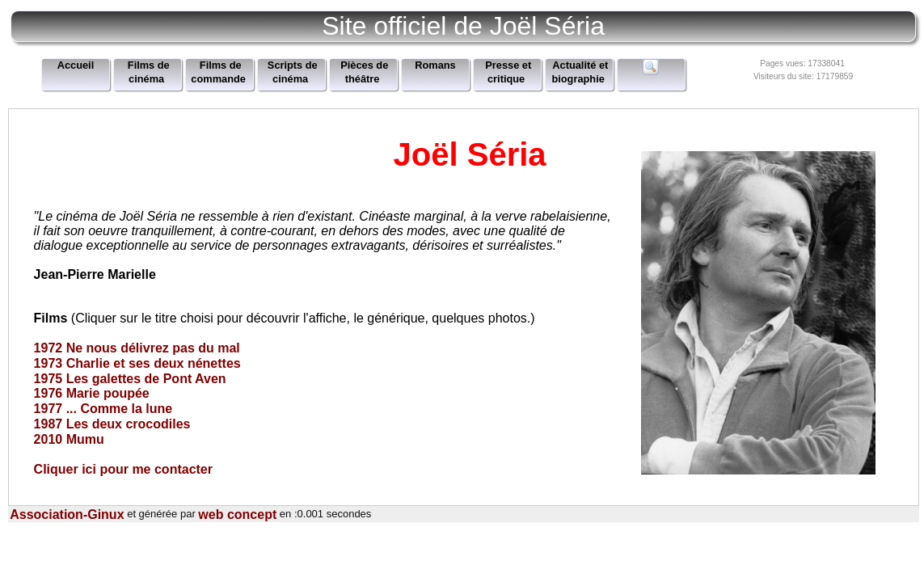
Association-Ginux (67, 515)
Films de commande (218, 72)
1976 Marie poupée (92, 393)
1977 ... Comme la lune (103, 409)
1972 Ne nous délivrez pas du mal (137, 348)
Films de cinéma (149, 72)
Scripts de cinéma (293, 72)
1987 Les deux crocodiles (112, 424)
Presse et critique (508, 72)
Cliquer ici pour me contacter (123, 468)
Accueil (76, 66)
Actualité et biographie (580, 72)
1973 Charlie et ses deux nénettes (137, 363)
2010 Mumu (69, 439)
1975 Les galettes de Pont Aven (130, 378)
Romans (435, 66)
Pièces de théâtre (364, 72)
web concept (237, 515)
